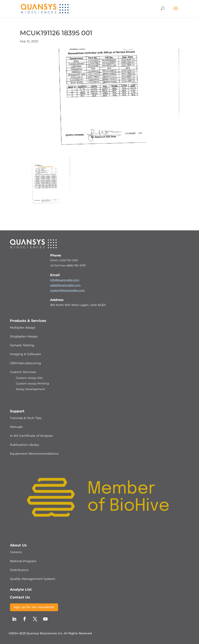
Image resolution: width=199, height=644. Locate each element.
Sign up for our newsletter (34, 607)
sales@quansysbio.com (65, 285)
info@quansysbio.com (65, 280)
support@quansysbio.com (67, 290)
